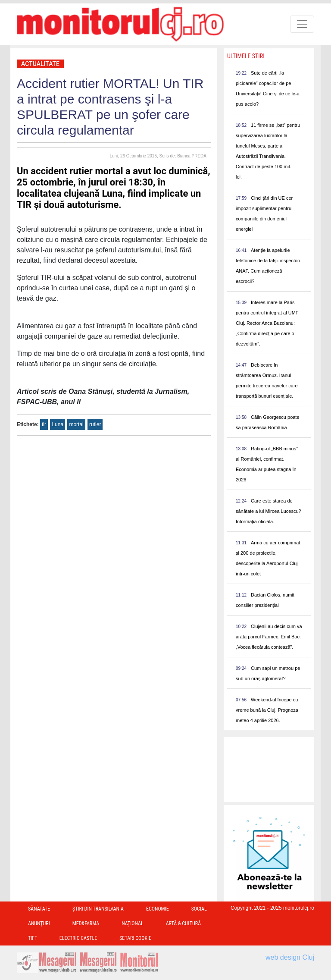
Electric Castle (78, 938)
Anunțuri (39, 923)
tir (44, 424)
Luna (58, 424)
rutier (95, 424)
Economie (158, 909)
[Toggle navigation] (302, 24)
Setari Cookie (135, 938)
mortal (76, 424)
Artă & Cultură (183, 923)
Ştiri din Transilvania (98, 909)
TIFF (33, 938)
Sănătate (39, 909)
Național (132, 923)
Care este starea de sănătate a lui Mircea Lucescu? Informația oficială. (269, 511)
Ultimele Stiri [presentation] (246, 56)
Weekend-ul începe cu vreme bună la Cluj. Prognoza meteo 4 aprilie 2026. (267, 710)
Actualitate (40, 64)
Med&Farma (86, 923)
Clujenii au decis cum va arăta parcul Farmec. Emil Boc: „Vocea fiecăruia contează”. (269, 637)
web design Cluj (290, 957)
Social (199, 909)
